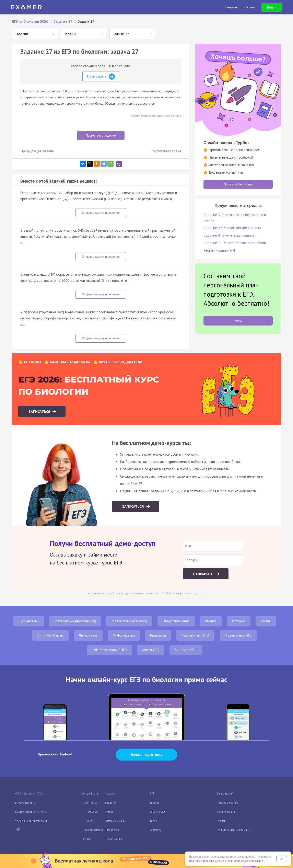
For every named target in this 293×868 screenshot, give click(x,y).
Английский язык (50, 635)
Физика (211, 621)
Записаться (40, 412)
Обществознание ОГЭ (110, 650)
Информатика (124, 635)
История (239, 621)
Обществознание (176, 621)
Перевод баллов (227, 803)
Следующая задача (166, 151)
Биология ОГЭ (186, 650)
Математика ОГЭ (238, 635)
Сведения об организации (32, 821)
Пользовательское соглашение (245, 861)
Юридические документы (31, 812)
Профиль (92, 812)
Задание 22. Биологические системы (232, 228)
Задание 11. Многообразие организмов (235, 243)
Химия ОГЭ (151, 650)
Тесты (153, 821)
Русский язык (29, 621)
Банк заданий (225, 793)
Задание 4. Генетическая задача (229, 235)
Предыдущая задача (37, 151)
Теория (154, 803)
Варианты (155, 830)
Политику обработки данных (207, 861)
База (89, 821)
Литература (88, 635)
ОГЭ (152, 793)
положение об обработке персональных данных (175, 593)
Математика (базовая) (129, 621)
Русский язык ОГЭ (195, 635)
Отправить (204, 574)
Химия (266, 621)
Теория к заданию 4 (219, 250)
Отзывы (221, 821)
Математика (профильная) (75, 621)
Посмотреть (101, 77)
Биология (111, 803)
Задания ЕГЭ (157, 812)
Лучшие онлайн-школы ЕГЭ (234, 830)
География (158, 635)
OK (282, 859)
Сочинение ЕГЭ (226, 812)
